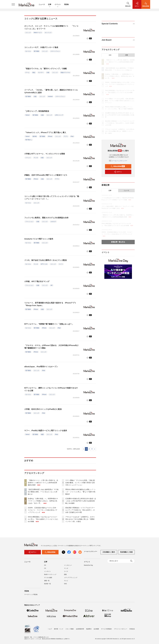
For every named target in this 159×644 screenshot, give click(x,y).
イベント (58, 5)
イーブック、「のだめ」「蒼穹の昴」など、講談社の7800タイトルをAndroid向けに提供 (51, 91)
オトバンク (48, 33)
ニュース (42, 4)
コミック (28, 33)
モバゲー (41, 72)
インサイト (47, 573)
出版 (48, 72)
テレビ (66, 582)
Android (50, 96)
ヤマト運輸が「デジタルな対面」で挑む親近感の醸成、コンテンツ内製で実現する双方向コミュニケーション (80, 483)
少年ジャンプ (59, 115)
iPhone (50, 136)
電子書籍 (36, 51)
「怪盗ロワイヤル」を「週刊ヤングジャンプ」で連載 (45, 69)
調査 (65, 576)
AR (52, 285)
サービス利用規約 (106, 629)
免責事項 (89, 629)
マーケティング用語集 (31, 596)
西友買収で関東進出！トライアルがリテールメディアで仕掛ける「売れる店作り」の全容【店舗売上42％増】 (80, 510)
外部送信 (132, 629)
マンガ (36, 158)
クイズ (66, 573)
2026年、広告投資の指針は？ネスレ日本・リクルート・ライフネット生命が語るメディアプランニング (43, 510)
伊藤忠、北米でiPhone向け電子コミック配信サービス (46, 175)
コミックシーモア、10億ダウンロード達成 (41, 47)
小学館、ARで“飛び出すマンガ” (37, 281)
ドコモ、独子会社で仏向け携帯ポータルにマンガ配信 (45, 260)
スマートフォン (55, 51)
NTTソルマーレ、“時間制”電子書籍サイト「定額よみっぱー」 (49, 324)
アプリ (66, 136)
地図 (42, 434)
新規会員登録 (118, 166)
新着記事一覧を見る (118, 242)
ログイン (118, 172)
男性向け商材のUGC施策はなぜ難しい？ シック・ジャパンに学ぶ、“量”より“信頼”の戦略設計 (80, 492)
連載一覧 (47, 582)
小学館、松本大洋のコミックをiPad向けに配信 (43, 409)
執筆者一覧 (47, 585)
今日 (110, 55)
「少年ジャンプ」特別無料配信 (37, 111)
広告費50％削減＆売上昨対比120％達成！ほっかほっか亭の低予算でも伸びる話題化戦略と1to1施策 (81, 501)
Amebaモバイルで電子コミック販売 (39, 239)
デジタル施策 (48, 579)
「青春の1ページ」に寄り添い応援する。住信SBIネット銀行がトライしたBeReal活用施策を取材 (43, 483)
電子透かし (29, 140)
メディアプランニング (71, 579)
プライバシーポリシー (121, 629)
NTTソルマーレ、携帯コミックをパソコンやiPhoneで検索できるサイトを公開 (51, 389)
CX (45, 570)
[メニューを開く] (13, 4)
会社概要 (96, 629)
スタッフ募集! (70, 629)
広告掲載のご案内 (109, 553)
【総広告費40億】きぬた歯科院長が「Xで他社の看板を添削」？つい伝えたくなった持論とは (43, 492)
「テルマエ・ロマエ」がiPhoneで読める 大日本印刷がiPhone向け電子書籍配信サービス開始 (51, 347)
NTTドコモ (44, 264)
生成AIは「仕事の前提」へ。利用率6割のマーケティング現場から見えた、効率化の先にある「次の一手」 (43, 501)
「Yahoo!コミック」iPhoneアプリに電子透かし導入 (45, 133)
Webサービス (38, 33)
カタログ (53, 222)
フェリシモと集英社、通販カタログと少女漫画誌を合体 (46, 218)
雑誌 (34, 72)
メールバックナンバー (118, 161)
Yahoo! (27, 115)
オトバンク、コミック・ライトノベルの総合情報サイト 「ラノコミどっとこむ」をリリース (51, 27)
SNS (65, 585)
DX (45, 567)
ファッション (29, 222)
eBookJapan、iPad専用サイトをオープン (41, 367)
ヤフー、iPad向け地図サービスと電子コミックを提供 (46, 431)
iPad (72, 136)
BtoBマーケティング (50, 576)
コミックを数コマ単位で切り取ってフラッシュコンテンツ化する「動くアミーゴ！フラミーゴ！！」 (52, 198)
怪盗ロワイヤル (65, 72)
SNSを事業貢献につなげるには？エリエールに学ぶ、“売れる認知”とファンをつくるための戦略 (43, 519)
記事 (50, 5)
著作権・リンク (59, 629)
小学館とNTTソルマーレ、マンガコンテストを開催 (45, 154)
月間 (126, 55)
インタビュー (68, 567)
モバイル (28, 51)
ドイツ (61, 264)
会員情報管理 (80, 629)
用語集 (66, 4)
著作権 (35, 136)
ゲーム (27, 72)
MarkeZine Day (88, 567)
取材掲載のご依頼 (126, 553)
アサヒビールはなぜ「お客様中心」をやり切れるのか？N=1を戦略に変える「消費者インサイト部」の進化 (80, 519)
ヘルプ (50, 629)
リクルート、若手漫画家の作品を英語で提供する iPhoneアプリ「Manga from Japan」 (50, 304)
